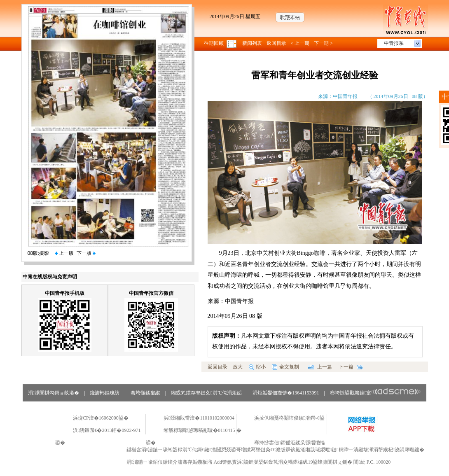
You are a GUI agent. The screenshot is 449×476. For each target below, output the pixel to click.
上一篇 (320, 367)
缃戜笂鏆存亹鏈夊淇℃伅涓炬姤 (206, 393)
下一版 (86, 253)
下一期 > (323, 43)
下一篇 (351, 367)
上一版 (64, 253)
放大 (238, 367)
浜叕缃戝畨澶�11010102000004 (199, 418)
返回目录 (276, 43)
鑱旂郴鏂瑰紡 (105, 393)
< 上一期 (300, 43)
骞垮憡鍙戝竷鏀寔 (375, 393)
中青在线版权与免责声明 (50, 277)
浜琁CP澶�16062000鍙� (101, 418)
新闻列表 (252, 43)
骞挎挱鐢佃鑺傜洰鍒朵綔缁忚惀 (290, 443)
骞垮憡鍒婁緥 (145, 393)
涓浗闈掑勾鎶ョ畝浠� (54, 393)
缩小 (257, 367)
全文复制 (285, 367)
